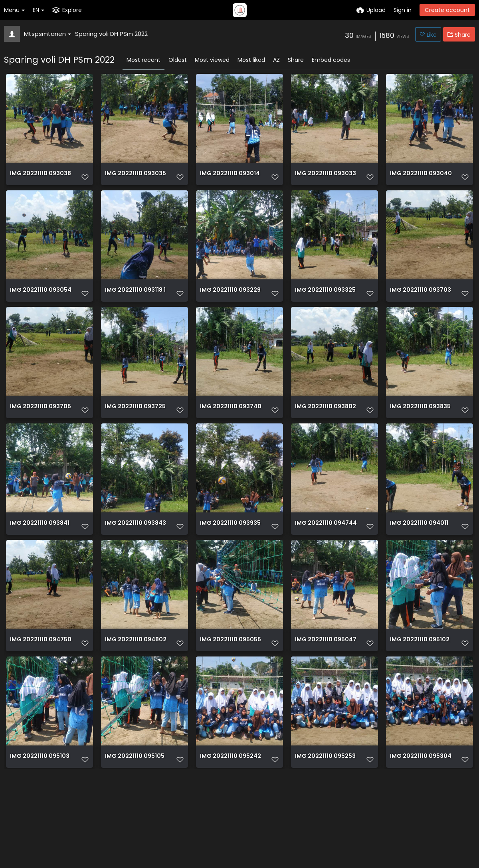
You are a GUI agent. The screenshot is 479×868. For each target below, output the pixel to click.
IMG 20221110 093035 (136, 177)
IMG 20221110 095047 (326, 704)
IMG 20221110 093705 (41, 440)
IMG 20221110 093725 (135, 440)
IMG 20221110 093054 (41, 309)
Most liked (251, 60)
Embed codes (331, 60)
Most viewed (212, 60)
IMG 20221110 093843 (136, 572)
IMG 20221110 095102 (420, 704)
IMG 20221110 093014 (230, 177)
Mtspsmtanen (48, 34)
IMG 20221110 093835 (420, 440)
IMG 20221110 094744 (326, 572)
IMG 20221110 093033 (326, 177)
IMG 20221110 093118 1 (135, 309)
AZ (276, 60)
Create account (447, 10)
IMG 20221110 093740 (231, 440)
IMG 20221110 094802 (136, 704)
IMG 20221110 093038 (41, 177)
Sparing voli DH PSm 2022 (111, 34)
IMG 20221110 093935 (230, 572)
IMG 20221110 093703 (421, 309)
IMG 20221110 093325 (325, 309)
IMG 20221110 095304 (421, 835)
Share (296, 60)
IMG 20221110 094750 (41, 704)
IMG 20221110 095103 (40, 835)
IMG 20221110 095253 (325, 835)
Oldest (178, 60)
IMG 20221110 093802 (326, 440)
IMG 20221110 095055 (231, 704)
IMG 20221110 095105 (135, 835)
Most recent (144, 60)
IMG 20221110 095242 (231, 835)
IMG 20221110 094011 (419, 572)
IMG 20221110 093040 (421, 177)
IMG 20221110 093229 (230, 309)
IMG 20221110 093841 (40, 572)
